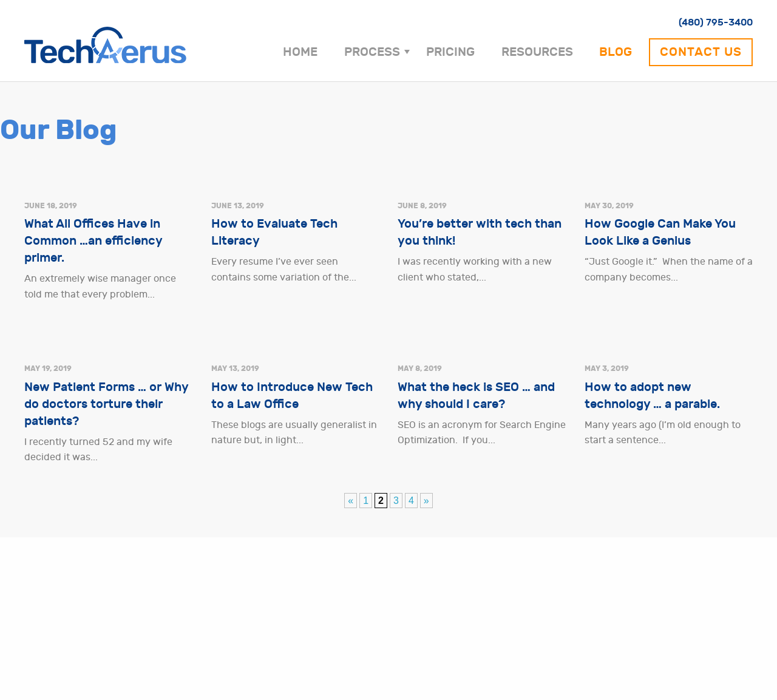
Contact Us (701, 52)
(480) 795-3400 (716, 22)
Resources (537, 52)
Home (300, 52)
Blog (616, 52)
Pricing (450, 52)
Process (372, 52)
